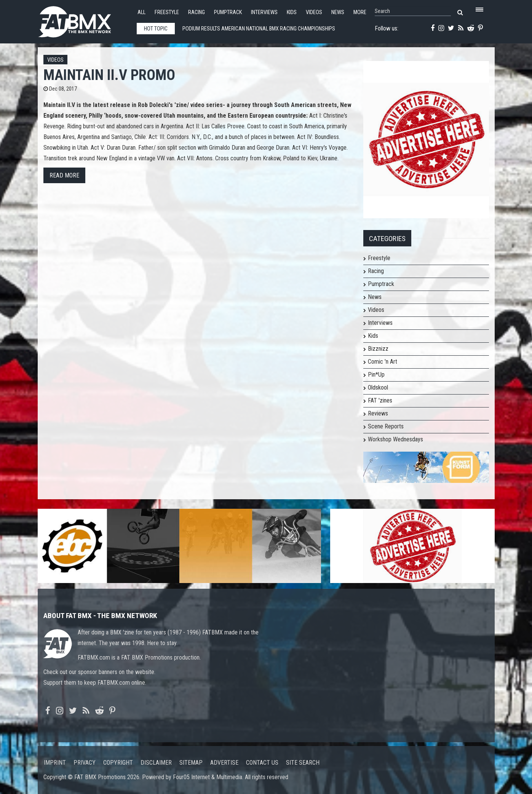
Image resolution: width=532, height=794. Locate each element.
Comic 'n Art (383, 362)
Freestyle (167, 12)
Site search (303, 763)
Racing (197, 12)
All (141, 12)
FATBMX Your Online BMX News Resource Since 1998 (83, 20)
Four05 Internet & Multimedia (208, 777)
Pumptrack (228, 12)
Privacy (85, 763)
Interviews (264, 12)
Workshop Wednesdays (395, 439)
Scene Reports (386, 426)
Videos (314, 12)
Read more (64, 175)
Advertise (224, 763)
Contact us (262, 763)
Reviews (378, 413)
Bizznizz (378, 349)
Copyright (118, 763)
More (360, 12)
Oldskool (378, 387)
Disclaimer (156, 763)
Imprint (55, 763)
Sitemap (191, 763)
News (338, 12)
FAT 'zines (380, 400)
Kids (292, 12)
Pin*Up (376, 375)
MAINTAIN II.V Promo (109, 75)
